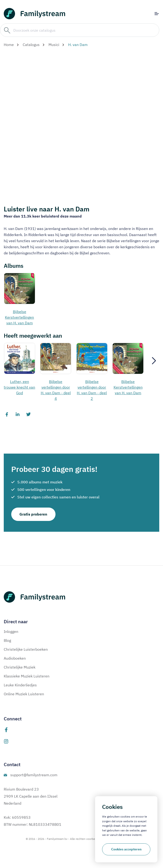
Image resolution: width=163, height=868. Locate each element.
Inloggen (11, 631)
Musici (54, 45)
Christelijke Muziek (20, 667)
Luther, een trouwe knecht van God (19, 387)
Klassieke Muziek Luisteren (27, 676)
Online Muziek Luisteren (24, 694)
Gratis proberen (33, 514)
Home (9, 45)
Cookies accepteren (126, 849)
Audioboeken (15, 658)
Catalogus (31, 45)
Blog (7, 640)
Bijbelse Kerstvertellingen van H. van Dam (19, 317)
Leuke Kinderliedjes (20, 685)
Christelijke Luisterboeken (26, 649)
